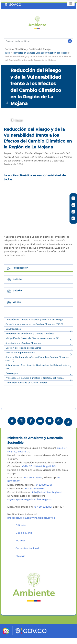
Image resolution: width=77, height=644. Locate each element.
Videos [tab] (14, 302)
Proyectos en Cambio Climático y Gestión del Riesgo (40, 53)
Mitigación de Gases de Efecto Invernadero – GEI (32, 338)
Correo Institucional (27, 548)
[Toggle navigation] (71, 3)
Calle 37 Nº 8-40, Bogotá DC (39, 466)
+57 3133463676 (34, 488)
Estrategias (12, 373)
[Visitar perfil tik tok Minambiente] (68, 421)
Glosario (20, 556)
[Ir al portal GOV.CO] (13, 4)
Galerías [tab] (15, 291)
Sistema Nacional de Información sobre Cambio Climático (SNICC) (37, 359)
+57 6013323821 (33, 477)
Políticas (20, 525)
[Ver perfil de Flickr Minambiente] (49, 421)
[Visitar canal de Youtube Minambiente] (40, 421)
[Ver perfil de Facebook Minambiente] (31, 421)
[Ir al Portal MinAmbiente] (37, 22)
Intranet (20, 541)
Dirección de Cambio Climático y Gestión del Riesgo (34, 320)
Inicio (8, 53)
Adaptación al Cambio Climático (23, 343)
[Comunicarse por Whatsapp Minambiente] (59, 421)
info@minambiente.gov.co (47, 492)
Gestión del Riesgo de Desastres (23, 348)
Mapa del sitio (24, 533)
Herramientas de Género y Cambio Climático (30, 334)
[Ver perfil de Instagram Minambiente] (21, 421)
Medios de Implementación (20, 353)
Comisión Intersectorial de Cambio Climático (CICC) (34, 324)
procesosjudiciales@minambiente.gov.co (31, 518)
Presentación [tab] (17, 268)
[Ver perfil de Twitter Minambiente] (12, 421)
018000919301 (44, 485)
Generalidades (13, 329)
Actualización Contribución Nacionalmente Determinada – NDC (37, 367)
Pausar (12, 120)
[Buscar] (38, 41)
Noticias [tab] (14, 280)
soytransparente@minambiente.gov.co (30, 499)
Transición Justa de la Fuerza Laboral (26, 383)
